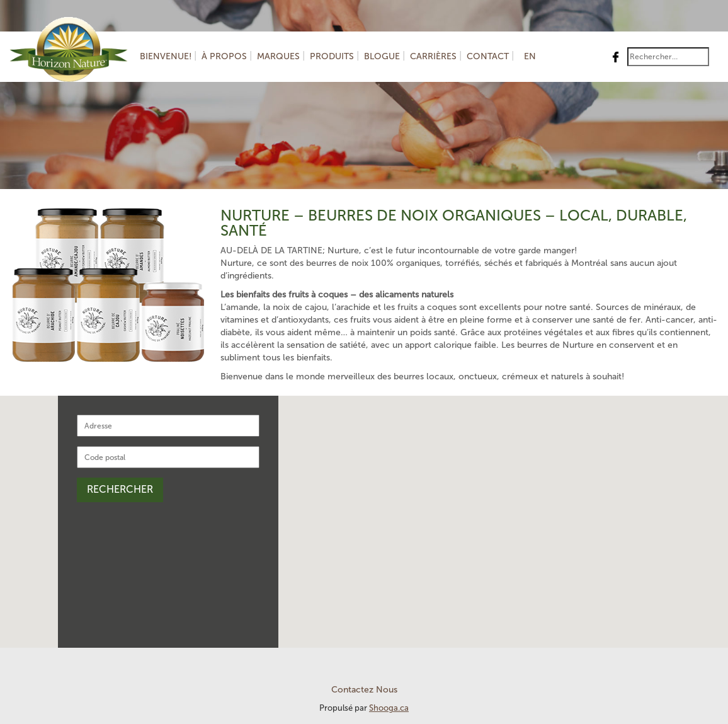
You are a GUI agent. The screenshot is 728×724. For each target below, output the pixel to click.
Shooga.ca (389, 708)
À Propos (224, 56)
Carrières (433, 56)
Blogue (382, 56)
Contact (488, 56)
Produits (332, 56)
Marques (278, 56)
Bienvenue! (166, 56)
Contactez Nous (364, 690)
